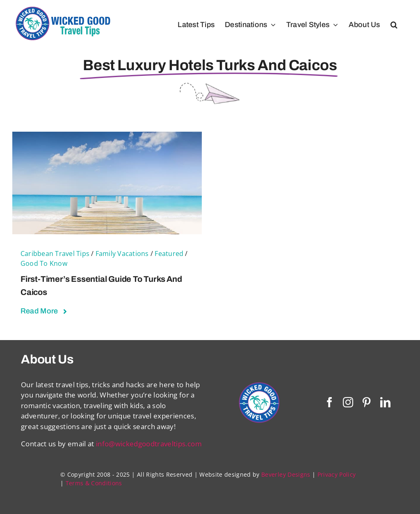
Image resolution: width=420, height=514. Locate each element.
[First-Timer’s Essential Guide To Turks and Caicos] (107, 137)
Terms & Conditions (94, 483)
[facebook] (330, 402)
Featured (169, 254)
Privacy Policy (337, 474)
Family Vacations (122, 254)
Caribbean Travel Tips (55, 254)
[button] (394, 25)
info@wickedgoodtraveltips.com (149, 444)
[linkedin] (385, 402)
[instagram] (348, 402)
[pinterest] (366, 402)
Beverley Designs (286, 474)
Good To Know (44, 263)
